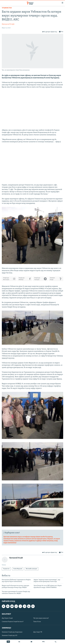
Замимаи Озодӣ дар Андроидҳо (12, 632)
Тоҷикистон (7, 8)
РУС (44, 642)
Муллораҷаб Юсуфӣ (8, 24)
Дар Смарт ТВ (38, 632)
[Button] (49, 32)
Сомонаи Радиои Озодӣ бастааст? (13, 622)
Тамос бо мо (37, 622)
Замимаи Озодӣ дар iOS (10, 635)
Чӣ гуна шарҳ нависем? (41, 618)
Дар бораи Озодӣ (7, 618)
